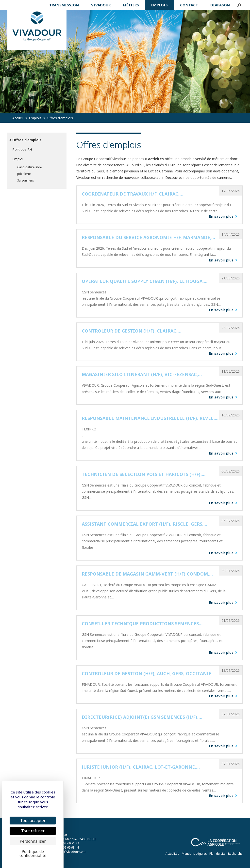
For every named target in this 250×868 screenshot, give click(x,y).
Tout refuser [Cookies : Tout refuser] (33, 831)
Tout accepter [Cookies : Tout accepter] (33, 821)
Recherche (235, 854)
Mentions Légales (194, 854)
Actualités (172, 854)
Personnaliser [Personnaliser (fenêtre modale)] (33, 841)
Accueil (18, 118)
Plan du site (217, 854)
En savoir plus (221, 216)
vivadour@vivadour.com (69, 852)
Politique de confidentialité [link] (33, 853)
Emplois (35, 118)
